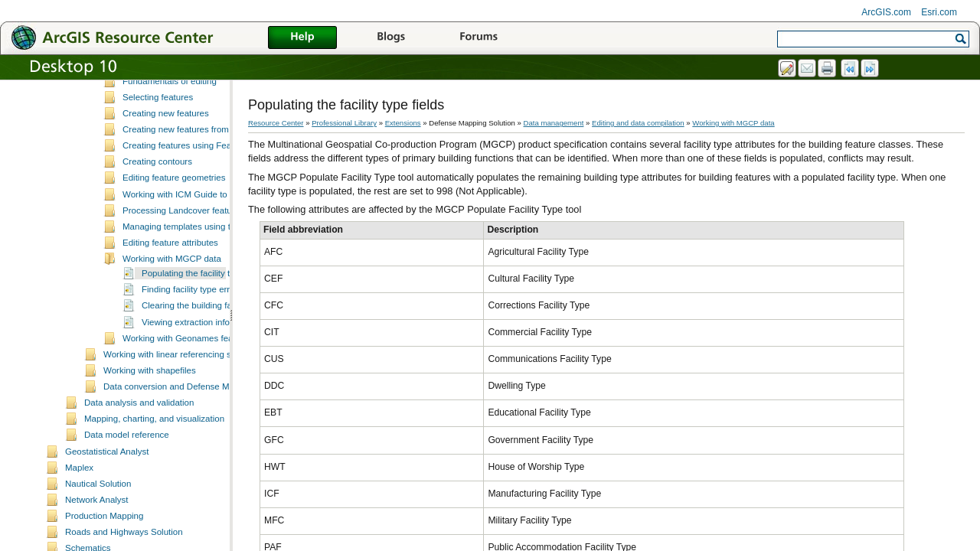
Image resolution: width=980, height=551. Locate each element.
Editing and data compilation (638, 123)
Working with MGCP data (172, 305)
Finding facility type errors (192, 336)
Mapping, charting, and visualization (154, 465)
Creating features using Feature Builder (199, 192)
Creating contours (157, 208)
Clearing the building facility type (205, 352)
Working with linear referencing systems (181, 401)
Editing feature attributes (170, 289)
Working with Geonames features (188, 385)
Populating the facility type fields (204, 320)
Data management (554, 123)
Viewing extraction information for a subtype (227, 369)
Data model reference (127, 481)
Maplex (79, 514)
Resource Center (276, 123)
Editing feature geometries (174, 224)
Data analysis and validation (139, 449)
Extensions (403, 123)
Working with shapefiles (150, 417)
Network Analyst (97, 546)
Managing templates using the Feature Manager (216, 273)
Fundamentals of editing (170, 128)
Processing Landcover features (183, 257)
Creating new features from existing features (209, 176)
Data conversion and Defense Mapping (180, 433)
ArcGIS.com (886, 12)
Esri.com (939, 12)
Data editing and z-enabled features (192, 112)
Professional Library (344, 123)
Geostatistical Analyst (107, 498)
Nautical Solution (98, 530)
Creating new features (166, 160)
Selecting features (158, 144)
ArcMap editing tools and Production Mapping (211, 95)
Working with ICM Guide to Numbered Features (215, 241)
